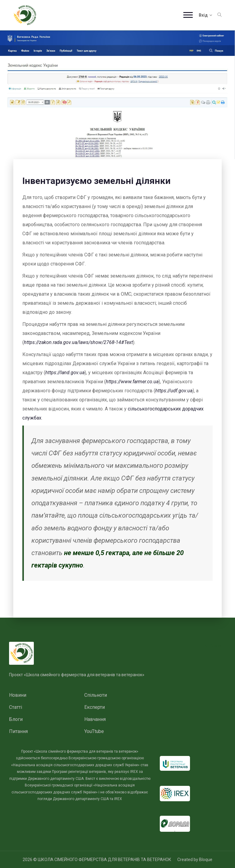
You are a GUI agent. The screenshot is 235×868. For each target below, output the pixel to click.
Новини (18, 695)
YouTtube (94, 731)
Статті (16, 707)
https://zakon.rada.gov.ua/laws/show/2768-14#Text (78, 342)
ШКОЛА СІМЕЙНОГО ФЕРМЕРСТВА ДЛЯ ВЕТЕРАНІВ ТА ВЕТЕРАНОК (105, 860)
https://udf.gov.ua (174, 391)
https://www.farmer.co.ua (132, 382)
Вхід (205, 15)
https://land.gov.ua (65, 373)
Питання (18, 731)
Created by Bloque (195, 860)
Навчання (95, 719)
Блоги (16, 719)
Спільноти (96, 695)
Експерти (95, 707)
